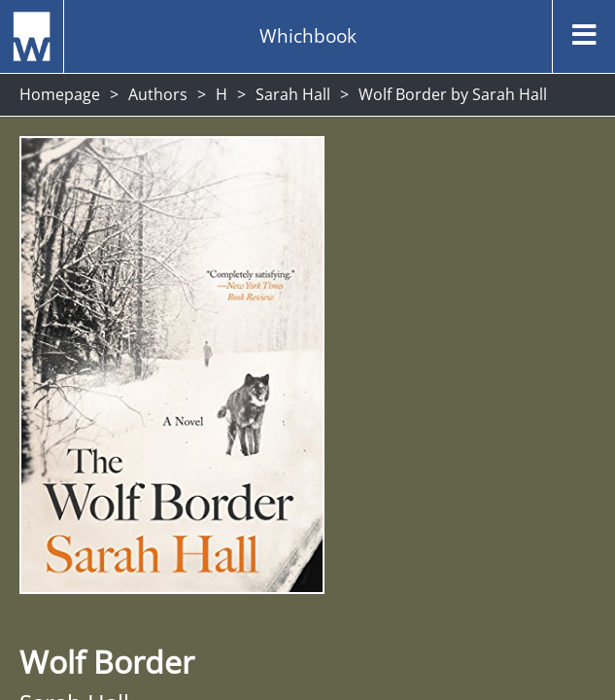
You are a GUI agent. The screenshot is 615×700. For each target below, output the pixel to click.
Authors (158, 94)
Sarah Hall (293, 94)
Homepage (60, 94)
